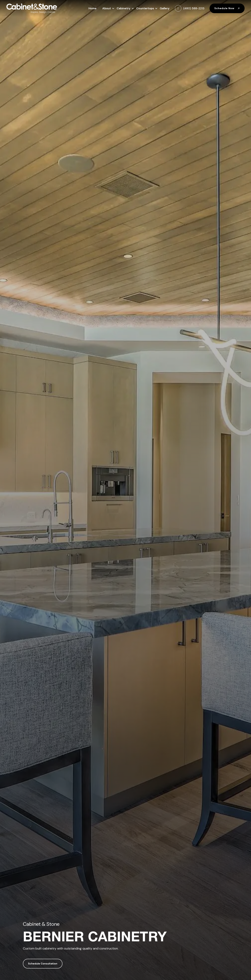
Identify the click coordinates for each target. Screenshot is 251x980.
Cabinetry (124, 8)
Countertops (145, 8)
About (107, 8)
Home (93, 8)
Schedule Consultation (43, 964)
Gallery (165, 8)
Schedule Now (227, 8)
